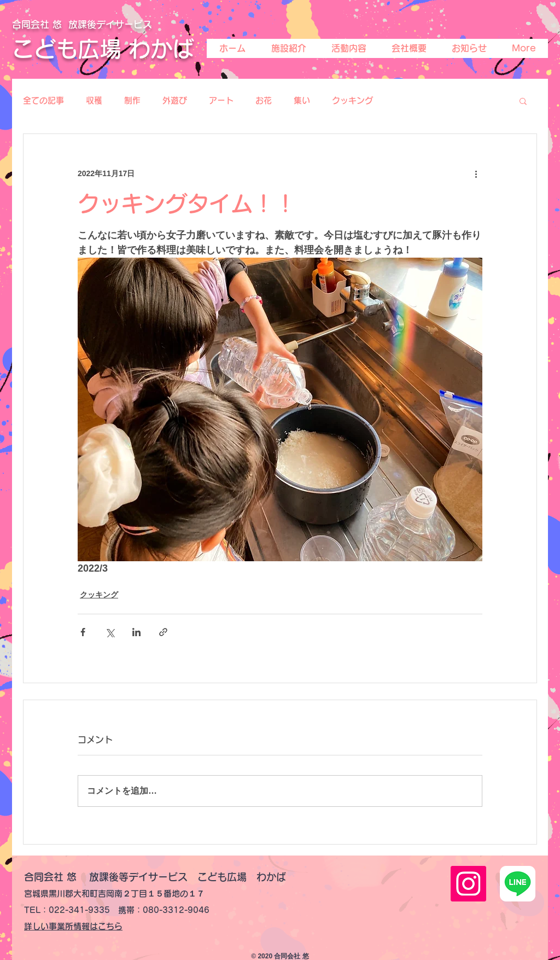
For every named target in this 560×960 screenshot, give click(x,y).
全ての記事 (43, 100)
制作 (132, 100)
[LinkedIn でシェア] (136, 632)
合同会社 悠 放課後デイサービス (82, 24)
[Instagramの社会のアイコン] (468, 884)
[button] (523, 101)
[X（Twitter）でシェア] (110, 632)
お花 (264, 100)
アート (221, 100)
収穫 (94, 100)
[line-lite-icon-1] (518, 884)
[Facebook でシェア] (83, 632)
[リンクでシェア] (163, 632)
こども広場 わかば (103, 49)
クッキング (352, 100)
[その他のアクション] (476, 173)
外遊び (175, 100)
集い (302, 100)
